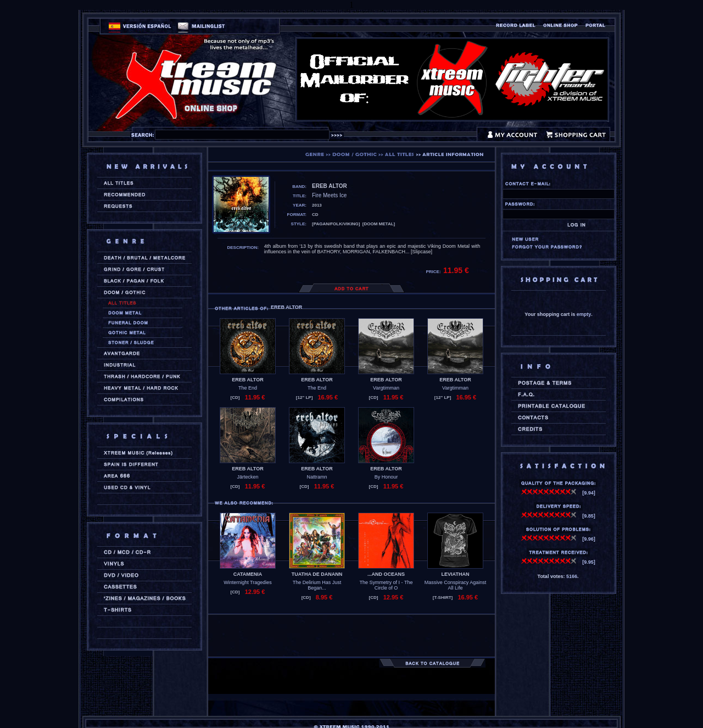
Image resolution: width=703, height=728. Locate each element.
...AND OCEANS (386, 574)
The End (248, 388)
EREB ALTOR (247, 380)
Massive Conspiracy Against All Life (456, 585)
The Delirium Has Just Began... (317, 585)
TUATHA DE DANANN (317, 574)
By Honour (386, 477)
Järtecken (247, 477)
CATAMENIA (248, 574)
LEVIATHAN (456, 574)
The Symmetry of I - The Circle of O (386, 585)
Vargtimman (386, 388)
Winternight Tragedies (248, 582)
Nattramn (317, 477)
